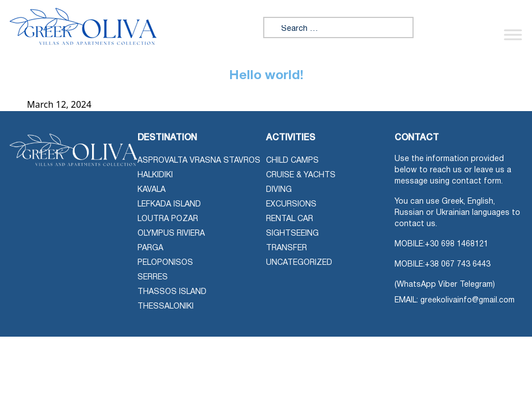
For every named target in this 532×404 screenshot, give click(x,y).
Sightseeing (292, 234)
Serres (153, 277)
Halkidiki (155, 175)
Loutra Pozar (168, 219)
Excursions (291, 205)
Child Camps (292, 161)
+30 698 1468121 (457, 244)
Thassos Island (172, 292)
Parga (150, 248)
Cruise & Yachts (301, 175)
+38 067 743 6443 (458, 265)
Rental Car (290, 219)
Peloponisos (165, 263)
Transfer (286, 248)
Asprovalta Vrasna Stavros (199, 161)
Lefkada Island (169, 205)
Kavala (152, 190)
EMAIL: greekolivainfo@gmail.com (455, 300)
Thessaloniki (166, 307)
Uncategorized (299, 263)
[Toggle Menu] (513, 35)
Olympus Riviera (171, 234)
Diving (279, 190)
